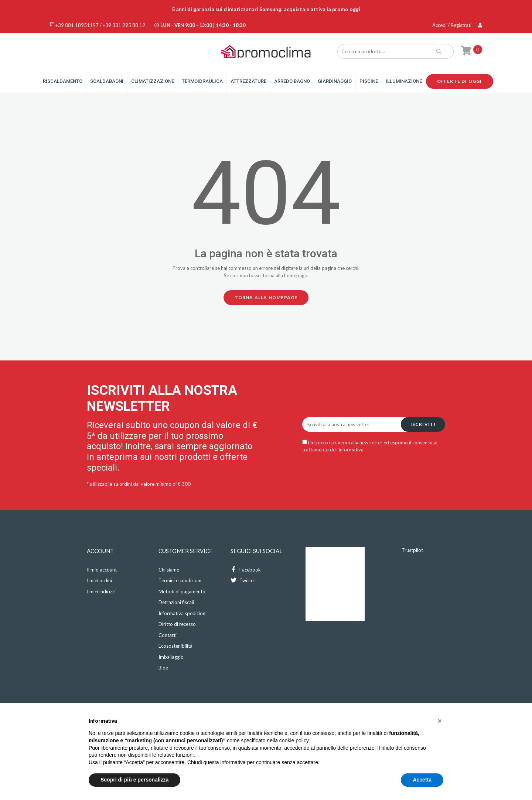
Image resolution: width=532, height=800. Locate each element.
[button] (440, 721)
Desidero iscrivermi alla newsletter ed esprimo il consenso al (370, 446)
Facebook (246, 570)
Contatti (168, 635)
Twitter (243, 580)
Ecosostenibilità (175, 646)
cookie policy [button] (294, 740)
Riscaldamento (63, 81)
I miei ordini (99, 580)
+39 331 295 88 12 (124, 25)
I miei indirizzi (101, 591)
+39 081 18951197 (77, 25)
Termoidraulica (202, 81)
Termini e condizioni (180, 580)
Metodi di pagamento (182, 591)
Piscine (369, 81)
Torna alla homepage (266, 297)
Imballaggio (171, 657)
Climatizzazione (153, 81)
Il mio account (102, 570)
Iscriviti (423, 424)
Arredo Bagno (292, 81)
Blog (163, 668)
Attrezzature (248, 81)
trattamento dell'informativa (333, 450)
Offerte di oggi (460, 81)
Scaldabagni (107, 81)
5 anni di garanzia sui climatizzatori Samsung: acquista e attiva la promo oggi (266, 9)
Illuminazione (404, 81)
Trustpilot (412, 550)
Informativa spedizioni (183, 613)
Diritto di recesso (177, 624)
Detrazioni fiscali (176, 602)
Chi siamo (169, 570)
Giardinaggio (335, 81)
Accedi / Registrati (457, 25)
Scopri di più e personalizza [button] (134, 780)
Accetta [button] (422, 780)
